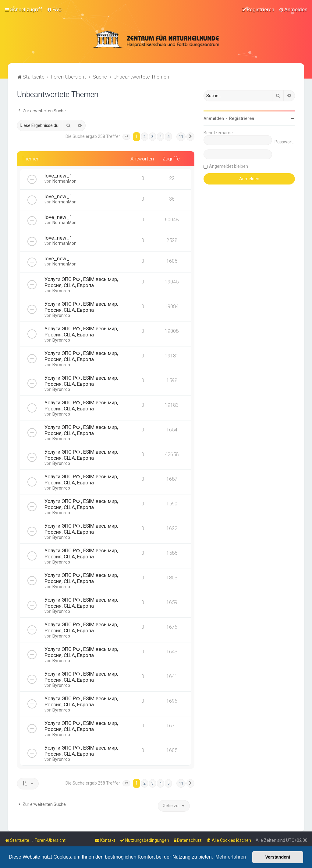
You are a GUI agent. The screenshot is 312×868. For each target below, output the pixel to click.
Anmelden (214, 118)
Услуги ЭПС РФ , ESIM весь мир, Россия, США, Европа (81, 282)
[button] (126, 137)
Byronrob (61, 291)
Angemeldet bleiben (229, 166)
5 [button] (168, 137)
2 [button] (145, 137)
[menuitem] (54, 9)
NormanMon (64, 181)
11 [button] (181, 137)
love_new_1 (58, 176)
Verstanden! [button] (278, 857)
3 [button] (152, 137)
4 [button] (160, 137)
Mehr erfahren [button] (231, 857)
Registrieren (242, 118)
